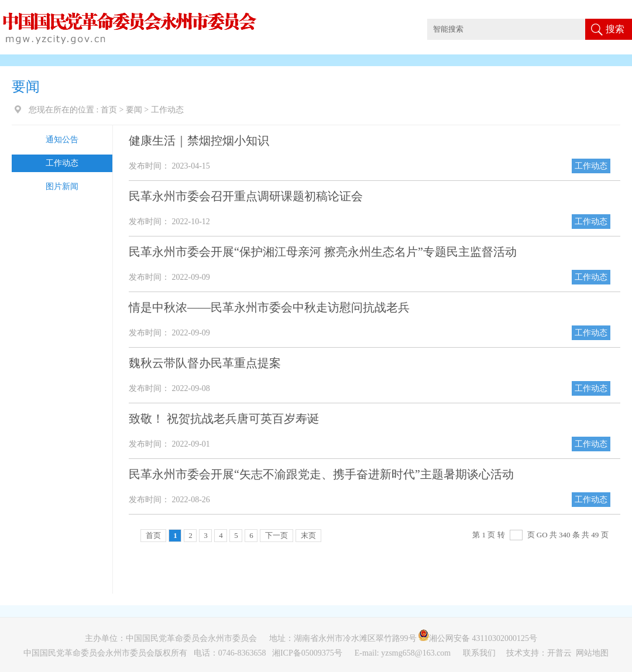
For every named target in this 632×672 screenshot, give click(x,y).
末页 (308, 535)
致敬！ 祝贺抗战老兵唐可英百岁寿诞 (224, 419)
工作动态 (62, 163)
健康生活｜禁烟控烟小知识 (199, 140)
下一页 (276, 535)
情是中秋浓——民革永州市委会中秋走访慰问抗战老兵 (269, 307)
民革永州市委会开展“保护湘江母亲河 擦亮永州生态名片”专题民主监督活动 (323, 252)
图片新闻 (62, 186)
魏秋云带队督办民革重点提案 (205, 363)
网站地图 (592, 653)
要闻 (134, 110)
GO (542, 535)
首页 (109, 110)
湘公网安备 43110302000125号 (481, 638)
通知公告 (62, 140)
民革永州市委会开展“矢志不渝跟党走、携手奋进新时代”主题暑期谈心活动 (321, 474)
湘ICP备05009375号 (307, 653)
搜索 (615, 29)
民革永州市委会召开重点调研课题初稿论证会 (246, 196)
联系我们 (480, 653)
